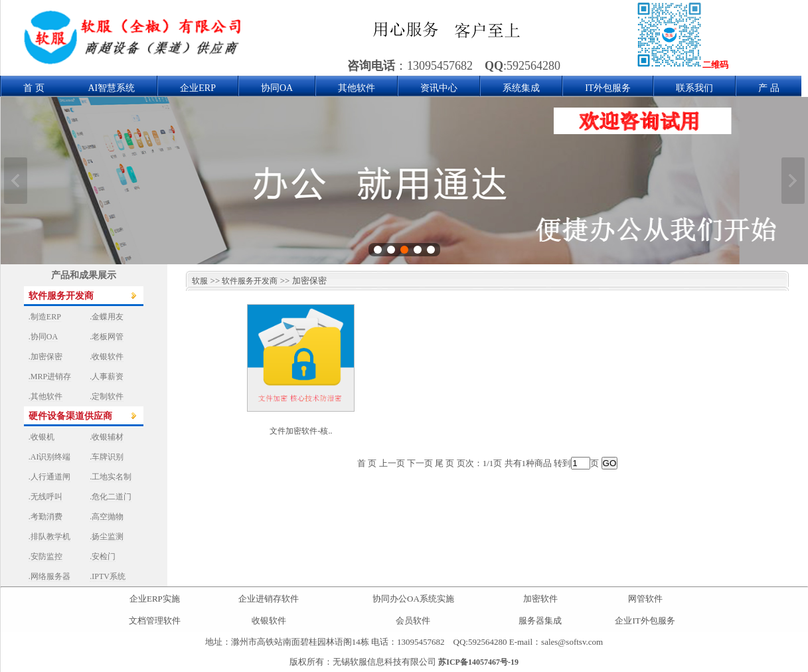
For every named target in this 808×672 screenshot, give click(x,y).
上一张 (16, 181)
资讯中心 (439, 88)
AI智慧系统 (112, 88)
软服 (197, 281)
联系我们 (694, 88)
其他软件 (357, 88)
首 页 (34, 88)
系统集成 (521, 88)
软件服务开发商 (250, 281)
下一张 (793, 181)
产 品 (769, 88)
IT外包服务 (608, 88)
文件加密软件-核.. (301, 431)
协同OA (277, 88)
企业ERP (198, 88)
